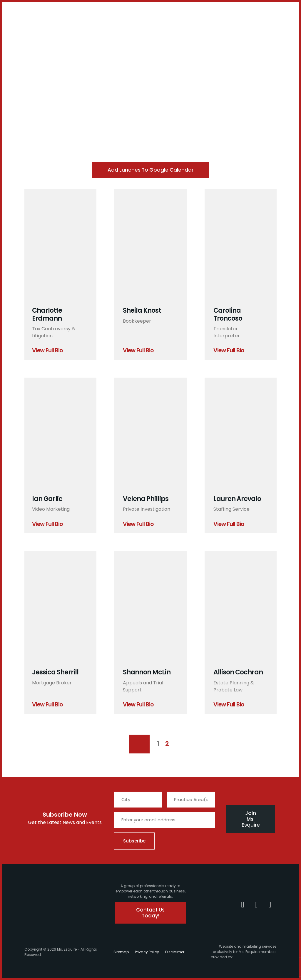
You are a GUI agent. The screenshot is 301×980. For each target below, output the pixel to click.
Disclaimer (175, 952)
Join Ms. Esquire (251, 819)
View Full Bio (47, 351)
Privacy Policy (147, 952)
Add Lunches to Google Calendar (150, 170)
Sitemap (121, 952)
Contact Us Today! (151, 913)
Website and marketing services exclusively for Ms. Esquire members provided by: (244, 952)
